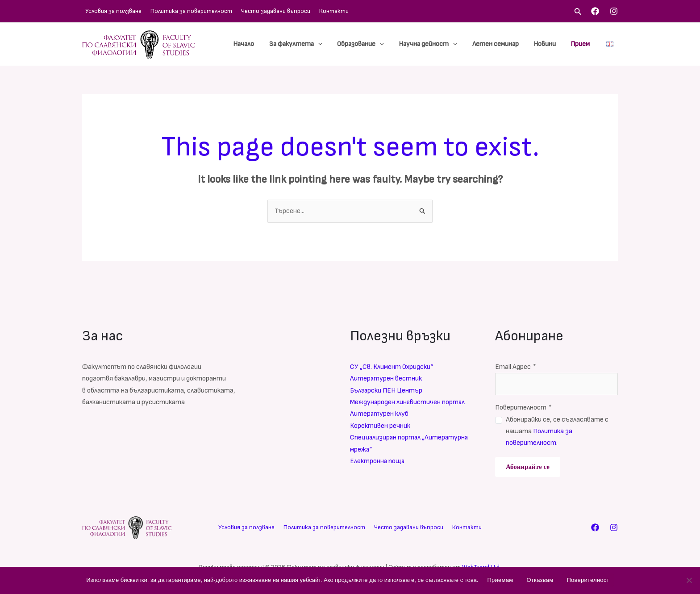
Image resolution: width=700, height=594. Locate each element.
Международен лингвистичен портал (408, 402)
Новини (547, 44)
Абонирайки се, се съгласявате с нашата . (557, 431)
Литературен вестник (386, 379)
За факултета (304, 44)
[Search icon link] (578, 13)
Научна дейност (433, 44)
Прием (581, 44)
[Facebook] (595, 11)
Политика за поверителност (184, 11)
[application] (326, 44)
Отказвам (540, 580)
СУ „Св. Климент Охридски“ (392, 367)
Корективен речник (380, 426)
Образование (367, 44)
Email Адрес (516, 367)
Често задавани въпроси (264, 11)
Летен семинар (499, 44)
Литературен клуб (379, 414)
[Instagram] (614, 11)
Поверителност (523, 408)
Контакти (317, 11)
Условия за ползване (110, 11)
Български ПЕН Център (387, 391)
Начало (253, 44)
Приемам (500, 580)
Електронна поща (378, 461)
